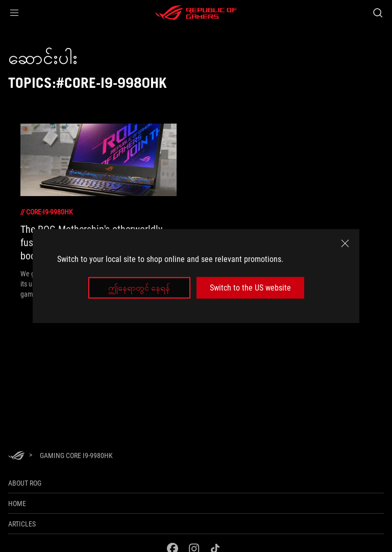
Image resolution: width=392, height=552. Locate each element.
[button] (14, 13)
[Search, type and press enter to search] (377, 13)
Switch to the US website (250, 288)
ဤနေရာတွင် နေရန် (139, 288)
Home (17, 503)
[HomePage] (16, 456)
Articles (22, 524)
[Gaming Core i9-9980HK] (76, 455)
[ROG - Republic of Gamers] (196, 13)
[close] (345, 243)
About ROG (25, 483)
